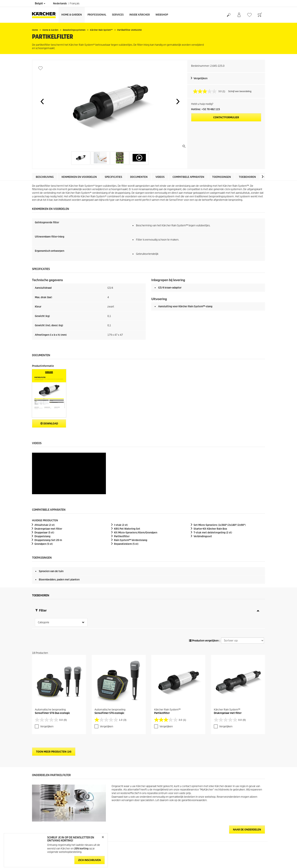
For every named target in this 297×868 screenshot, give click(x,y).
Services (118, 15)
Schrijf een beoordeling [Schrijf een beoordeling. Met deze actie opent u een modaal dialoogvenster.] (240, 91)
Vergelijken (200, 78)
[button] (42, 101)
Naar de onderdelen (247, 788)
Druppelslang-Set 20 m (48, 499)
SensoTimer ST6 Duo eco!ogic (52, 672)
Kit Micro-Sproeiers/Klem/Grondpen (136, 491)
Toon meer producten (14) (54, 710)
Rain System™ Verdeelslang (131, 499)
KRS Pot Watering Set (127, 487)
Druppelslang (42, 495)
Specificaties (113, 177)
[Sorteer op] (243, 599)
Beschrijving (45, 177)
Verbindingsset (203, 495)
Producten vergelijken (204, 599)
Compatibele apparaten (188, 177)
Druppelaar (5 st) (44, 491)
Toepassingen (222, 177)
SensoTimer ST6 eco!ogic (109, 672)
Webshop (162, 15)
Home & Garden (72, 15)
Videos (160, 177)
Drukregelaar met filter (48, 487)
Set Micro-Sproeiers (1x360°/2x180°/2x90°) (220, 483)
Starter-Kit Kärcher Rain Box (210, 487)
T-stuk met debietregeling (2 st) (213, 491)
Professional (97, 15)
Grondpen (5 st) (44, 502)
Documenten (139, 177)
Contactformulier (226, 117)
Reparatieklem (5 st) (126, 502)
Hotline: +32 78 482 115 (206, 109)
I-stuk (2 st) (121, 483)
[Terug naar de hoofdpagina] (45, 15)
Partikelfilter (122, 495)
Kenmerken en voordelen (79, 177)
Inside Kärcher (140, 15)
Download (49, 424)
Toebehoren (247, 177)
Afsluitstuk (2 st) (45, 483)
